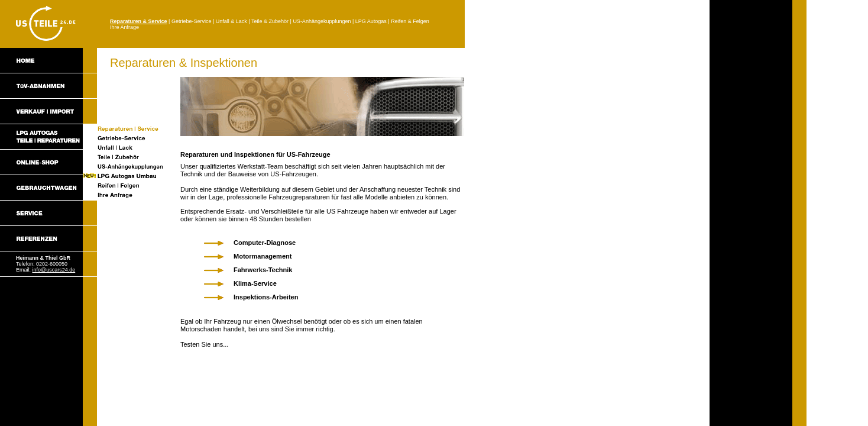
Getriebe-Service (192, 21)
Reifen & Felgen (410, 21)
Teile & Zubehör (270, 21)
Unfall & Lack (231, 21)
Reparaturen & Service (139, 21)
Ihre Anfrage (124, 27)
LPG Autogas (371, 21)
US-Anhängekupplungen (322, 21)
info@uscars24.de (54, 270)
